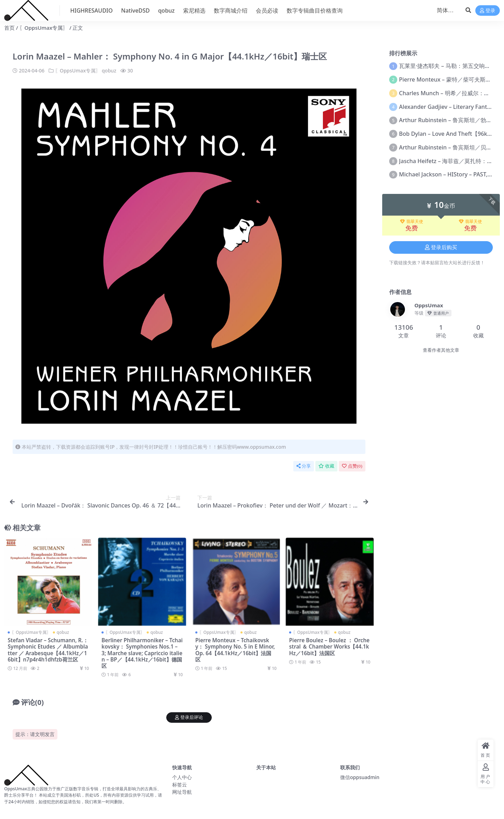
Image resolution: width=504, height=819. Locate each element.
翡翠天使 (412, 222)
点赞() (352, 466)
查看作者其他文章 (441, 350)
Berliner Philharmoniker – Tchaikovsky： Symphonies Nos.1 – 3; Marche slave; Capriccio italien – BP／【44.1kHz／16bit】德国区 (142, 653)
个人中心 (182, 777)
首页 (9, 28)
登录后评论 (189, 717)
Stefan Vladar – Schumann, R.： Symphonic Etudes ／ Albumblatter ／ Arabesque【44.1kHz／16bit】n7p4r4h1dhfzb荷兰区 (48, 650)
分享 (304, 466)
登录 (488, 11)
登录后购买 (441, 247)
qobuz (109, 71)
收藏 (326, 466)
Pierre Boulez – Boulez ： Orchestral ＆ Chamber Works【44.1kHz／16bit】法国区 (329, 646)
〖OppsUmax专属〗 (44, 28)
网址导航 (182, 792)
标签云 (180, 785)
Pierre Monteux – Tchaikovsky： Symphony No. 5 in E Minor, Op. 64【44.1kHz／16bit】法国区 (235, 650)
